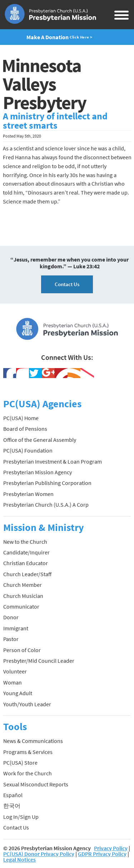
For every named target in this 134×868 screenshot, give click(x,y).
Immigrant (16, 628)
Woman (13, 682)
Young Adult (18, 693)
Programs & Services (28, 752)
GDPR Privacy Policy (102, 854)
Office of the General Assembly (40, 440)
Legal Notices (19, 859)
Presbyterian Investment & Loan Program (53, 461)
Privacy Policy (111, 848)
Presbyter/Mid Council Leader (39, 661)
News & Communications (33, 741)
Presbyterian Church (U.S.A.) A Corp (46, 505)
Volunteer (15, 671)
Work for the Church (28, 773)
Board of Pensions (25, 429)
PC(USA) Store (20, 763)
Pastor (11, 639)
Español (13, 795)
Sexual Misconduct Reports (36, 784)
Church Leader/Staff (27, 574)
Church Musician (23, 596)
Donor (11, 617)
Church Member (23, 585)
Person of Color (22, 650)
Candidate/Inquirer (26, 552)
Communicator (21, 606)
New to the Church (25, 542)
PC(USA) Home (21, 418)
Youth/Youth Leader (27, 704)
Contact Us (67, 284)
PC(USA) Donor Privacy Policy (39, 854)
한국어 (12, 806)
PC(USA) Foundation (28, 450)
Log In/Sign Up (21, 817)
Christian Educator (26, 563)
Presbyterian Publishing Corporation (47, 483)
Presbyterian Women (28, 494)
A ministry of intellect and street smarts (55, 121)
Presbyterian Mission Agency (38, 472)
